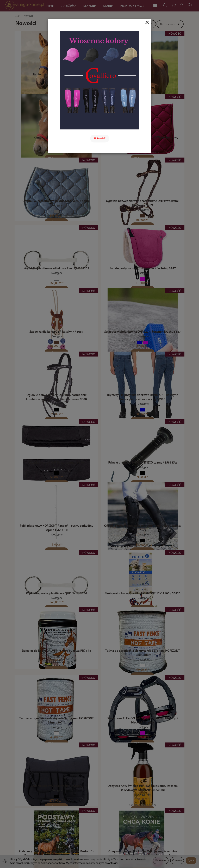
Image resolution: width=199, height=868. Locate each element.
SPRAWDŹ (100, 139)
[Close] (147, 22)
